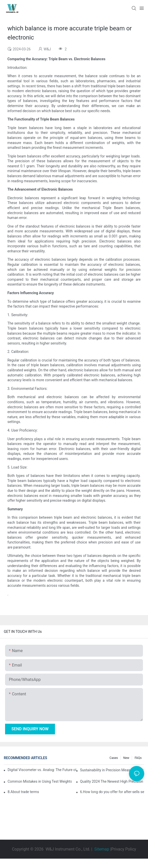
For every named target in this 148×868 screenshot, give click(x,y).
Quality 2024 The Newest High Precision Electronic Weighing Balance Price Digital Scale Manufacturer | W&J (112, 781)
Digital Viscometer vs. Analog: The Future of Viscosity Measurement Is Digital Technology (42, 770)
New (126, 758)
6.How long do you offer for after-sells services (112, 792)
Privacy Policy (124, 849)
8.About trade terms (23, 792)
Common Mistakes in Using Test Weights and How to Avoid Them (40, 781)
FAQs (138, 758)
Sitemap (102, 849)
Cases (114, 758)
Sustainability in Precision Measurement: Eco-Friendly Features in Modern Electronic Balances (112, 770)
